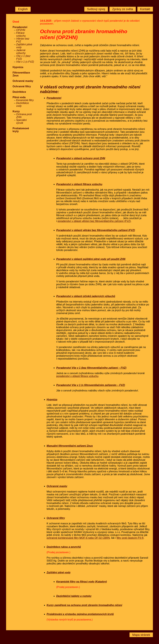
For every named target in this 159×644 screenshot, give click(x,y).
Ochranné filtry (22, 86)
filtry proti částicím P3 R (130, 538)
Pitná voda (19, 97)
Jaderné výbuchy (21, 52)
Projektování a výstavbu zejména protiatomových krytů (80, 614)
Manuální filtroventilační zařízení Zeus (70, 446)
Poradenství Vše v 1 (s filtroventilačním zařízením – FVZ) (91, 385)
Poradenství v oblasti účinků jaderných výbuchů (86, 296)
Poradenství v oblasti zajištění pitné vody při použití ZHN (91, 259)
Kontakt (145, 9)
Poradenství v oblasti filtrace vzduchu (79, 184)
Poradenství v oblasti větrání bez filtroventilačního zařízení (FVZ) (96, 230)
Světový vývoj (96, 9)
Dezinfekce (19, 92)
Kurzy (16, 111)
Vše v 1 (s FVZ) (25, 62)
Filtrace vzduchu (21, 34)
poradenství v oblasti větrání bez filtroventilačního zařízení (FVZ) (94, 221)
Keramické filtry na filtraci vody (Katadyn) (82, 582)
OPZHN (21, 30)
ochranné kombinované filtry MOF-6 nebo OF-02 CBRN (78, 538)
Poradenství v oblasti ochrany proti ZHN (81, 158)
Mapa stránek (141, 635)
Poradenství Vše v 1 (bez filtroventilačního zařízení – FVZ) (91, 368)
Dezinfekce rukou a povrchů (64, 547)
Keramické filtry (25, 100)
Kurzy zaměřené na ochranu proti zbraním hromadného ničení (84, 605)
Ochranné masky (23, 81)
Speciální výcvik (21, 121)
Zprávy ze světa (123, 9)
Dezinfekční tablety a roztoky (74, 596)
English (23, 9)
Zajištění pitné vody (59, 572)
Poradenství (20, 27)
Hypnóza (18, 67)
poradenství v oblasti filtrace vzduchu (77, 376)
